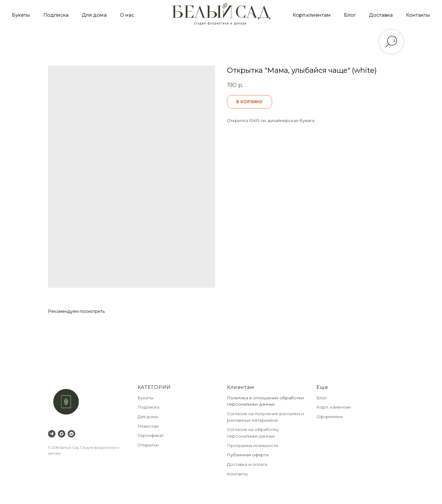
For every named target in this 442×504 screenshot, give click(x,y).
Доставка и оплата (247, 464)
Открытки (148, 445)
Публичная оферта (248, 455)
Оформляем (330, 417)
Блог (350, 15)
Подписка (56, 15)
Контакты (418, 15)
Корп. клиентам (333, 407)
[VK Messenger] (71, 434)
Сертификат (151, 435)
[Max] (62, 434)
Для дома (94, 15)
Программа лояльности (253, 446)
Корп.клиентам (312, 15)
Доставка (381, 15)
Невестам (148, 426)
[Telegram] (52, 434)
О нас (127, 15)
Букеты (21, 15)
